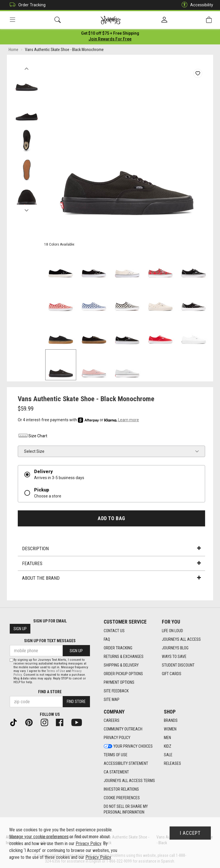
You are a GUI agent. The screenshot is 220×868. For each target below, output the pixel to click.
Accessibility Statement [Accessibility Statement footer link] (126, 764)
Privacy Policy (88, 843)
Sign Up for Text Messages (50, 641)
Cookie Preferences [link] (122, 798)
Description (111, 550)
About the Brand (111, 579)
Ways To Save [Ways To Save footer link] (174, 657)
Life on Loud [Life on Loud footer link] (172, 631)
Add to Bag (111, 519)
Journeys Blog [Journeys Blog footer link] (175, 648)
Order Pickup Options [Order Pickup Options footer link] (123, 674)
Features (111, 565)
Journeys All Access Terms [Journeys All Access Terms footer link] (129, 781)
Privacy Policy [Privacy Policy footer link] (117, 738)
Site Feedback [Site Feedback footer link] (116, 691)
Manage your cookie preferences (39, 837)
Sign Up (20, 629)
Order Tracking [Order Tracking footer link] (118, 648)
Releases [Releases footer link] (172, 764)
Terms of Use (56, 671)
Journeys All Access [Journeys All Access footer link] (181, 639)
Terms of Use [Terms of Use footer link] (116, 755)
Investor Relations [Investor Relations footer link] (121, 789)
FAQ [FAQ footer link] (107, 639)
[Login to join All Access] (110, 34)
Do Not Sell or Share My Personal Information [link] (126, 810)
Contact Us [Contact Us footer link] (114, 631)
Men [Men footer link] (167, 738)
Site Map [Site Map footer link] (112, 700)
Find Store (76, 702)
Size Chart (33, 437)
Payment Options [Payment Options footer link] (119, 682)
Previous (26, 68)
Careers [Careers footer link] (112, 721)
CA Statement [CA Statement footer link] (116, 772)
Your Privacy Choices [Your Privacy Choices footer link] (128, 746)
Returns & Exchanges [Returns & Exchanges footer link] (124, 657)
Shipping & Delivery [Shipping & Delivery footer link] (121, 665)
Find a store (50, 692)
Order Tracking (26, 5)
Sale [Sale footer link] (168, 755)
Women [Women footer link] (170, 729)
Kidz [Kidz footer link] (168, 746)
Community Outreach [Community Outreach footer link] (123, 729)
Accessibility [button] (196, 5)
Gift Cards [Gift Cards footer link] (172, 674)
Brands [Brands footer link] (171, 721)
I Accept (190, 833)
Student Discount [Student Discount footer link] (178, 665)
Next (26, 210)
